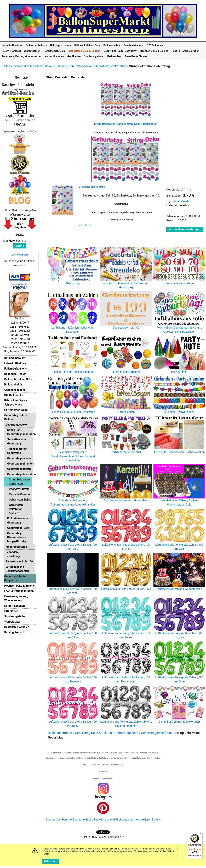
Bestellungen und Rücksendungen (114, 820)
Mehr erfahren (85, 225)
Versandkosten (182, 201)
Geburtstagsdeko (80, 66)
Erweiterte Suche (83, 820)
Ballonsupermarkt (14, 66)
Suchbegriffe (64, 820)
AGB (99, 753)
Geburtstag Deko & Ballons (47, 66)
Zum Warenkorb (20, 255)
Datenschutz (92, 851)
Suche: (20, 235)
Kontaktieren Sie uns (148, 820)
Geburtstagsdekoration (111, 66)
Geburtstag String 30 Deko (92, 187)
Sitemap (50, 820)
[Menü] (201, 834)
